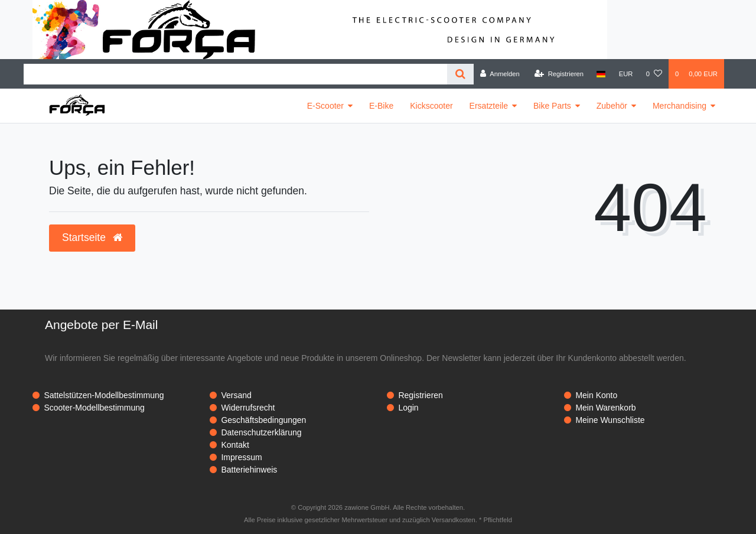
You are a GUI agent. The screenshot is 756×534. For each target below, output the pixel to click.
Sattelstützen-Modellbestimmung (104, 395)
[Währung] (626, 74)
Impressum (241, 457)
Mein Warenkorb (605, 408)
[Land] (601, 74)
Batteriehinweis (249, 470)
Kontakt (235, 445)
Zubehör (612, 106)
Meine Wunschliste (610, 420)
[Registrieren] (559, 74)
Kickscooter (431, 106)
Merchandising (680, 106)
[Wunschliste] (654, 74)
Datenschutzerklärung (261, 432)
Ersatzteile (489, 106)
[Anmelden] (500, 74)
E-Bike (381, 106)
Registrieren (420, 395)
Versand (236, 395)
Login (408, 408)
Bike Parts (552, 106)
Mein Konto (596, 395)
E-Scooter (325, 106)
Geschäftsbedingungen (263, 420)
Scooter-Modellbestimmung (94, 408)
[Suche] (460, 74)
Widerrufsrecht (248, 408)
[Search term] (235, 74)
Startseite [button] (92, 237)
